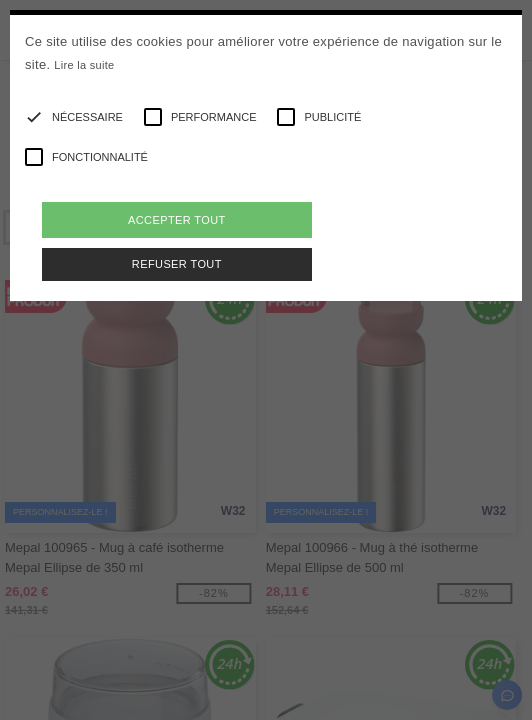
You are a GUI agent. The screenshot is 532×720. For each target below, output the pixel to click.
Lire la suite (84, 65)
